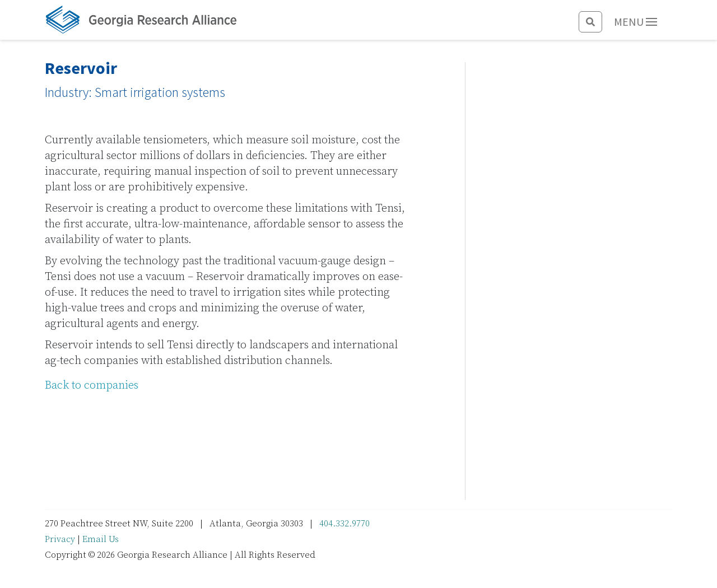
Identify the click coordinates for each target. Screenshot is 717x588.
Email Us (101, 539)
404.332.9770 (344, 524)
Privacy (60, 539)
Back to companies (92, 386)
